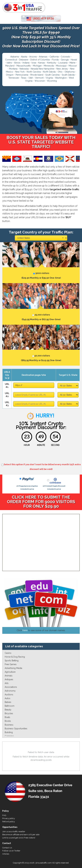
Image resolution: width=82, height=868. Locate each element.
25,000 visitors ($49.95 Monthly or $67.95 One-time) (41, 317)
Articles (6, 854)
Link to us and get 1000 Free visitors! (19, 838)
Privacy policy (9, 818)
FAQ (4, 815)
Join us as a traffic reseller (14, 832)
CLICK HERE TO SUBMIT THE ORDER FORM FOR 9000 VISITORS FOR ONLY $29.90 (41, 502)
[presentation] (41, 456)
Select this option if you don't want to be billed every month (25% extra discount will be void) (41, 466)
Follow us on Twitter (11, 851)
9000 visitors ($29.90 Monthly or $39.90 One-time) (41, 275)
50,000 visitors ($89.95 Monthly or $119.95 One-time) (41, 357)
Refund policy (9, 822)
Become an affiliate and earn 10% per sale (21, 835)
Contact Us (7, 848)
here (25, 630)
